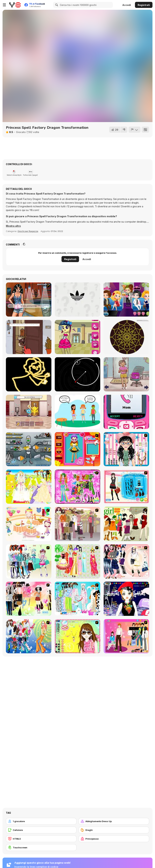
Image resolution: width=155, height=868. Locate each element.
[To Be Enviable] (77, 636)
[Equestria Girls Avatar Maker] (77, 337)
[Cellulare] (41, 830)
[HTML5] (41, 839)
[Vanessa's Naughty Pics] (29, 300)
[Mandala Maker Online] (126, 337)
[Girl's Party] (29, 524)
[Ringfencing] (77, 374)
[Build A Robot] (29, 449)
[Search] (56, 5)
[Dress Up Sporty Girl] (126, 561)
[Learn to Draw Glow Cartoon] (29, 374)
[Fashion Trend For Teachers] (77, 524)
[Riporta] (134, 130)
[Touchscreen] (41, 847)
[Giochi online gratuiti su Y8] (15, 5)
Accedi (127, 5)
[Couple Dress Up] (126, 636)
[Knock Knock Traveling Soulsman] (29, 337)
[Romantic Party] (126, 300)
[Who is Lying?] (77, 412)
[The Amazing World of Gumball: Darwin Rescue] (29, 412)
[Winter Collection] (29, 561)
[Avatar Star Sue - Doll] (77, 449)
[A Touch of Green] (77, 487)
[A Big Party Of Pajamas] (77, 599)
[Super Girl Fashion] (126, 524)
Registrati (144, 5)
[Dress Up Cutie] (126, 449)
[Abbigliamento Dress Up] (114, 821)
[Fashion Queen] (126, 487)
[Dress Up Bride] (29, 487)
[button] (14, 226)
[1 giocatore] (41, 821)
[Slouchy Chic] (29, 599)
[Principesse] (114, 839)
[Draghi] (114, 830)
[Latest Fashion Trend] (29, 636)
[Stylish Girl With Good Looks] (126, 599)
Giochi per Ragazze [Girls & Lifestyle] (28, 231)
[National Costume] (77, 561)
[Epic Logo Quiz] (77, 300)
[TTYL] (126, 412)
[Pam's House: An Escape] (126, 374)
